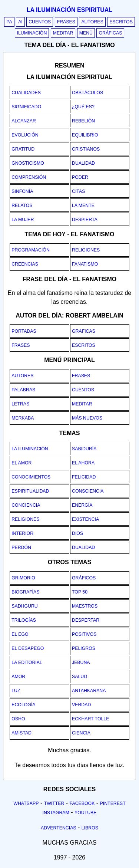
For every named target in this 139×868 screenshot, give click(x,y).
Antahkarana (89, 691)
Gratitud (23, 149)
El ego (20, 634)
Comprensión (29, 177)
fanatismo (85, 264)
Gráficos (84, 578)
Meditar (63, 33)
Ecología (23, 705)
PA (9, 22)
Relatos (22, 206)
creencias (25, 264)
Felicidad (84, 477)
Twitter (54, 803)
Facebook (82, 803)
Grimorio (23, 578)
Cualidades (26, 93)
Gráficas (110, 33)
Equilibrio (85, 135)
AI (20, 22)
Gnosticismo (28, 163)
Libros (90, 828)
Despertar (86, 620)
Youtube (86, 813)
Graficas (84, 331)
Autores (92, 22)
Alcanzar (24, 121)
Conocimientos (31, 477)
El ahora (83, 463)
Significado (26, 107)
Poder (80, 177)
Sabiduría (84, 449)
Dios (77, 533)
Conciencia (26, 505)
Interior (22, 533)
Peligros (84, 648)
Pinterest (113, 803)
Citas (78, 191)
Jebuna (81, 662)
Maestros (85, 606)
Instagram (56, 813)
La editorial (27, 662)
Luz (16, 691)
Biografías (25, 592)
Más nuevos (87, 418)
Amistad (21, 733)
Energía (82, 505)
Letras (20, 404)
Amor (18, 677)
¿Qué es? (83, 107)
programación (31, 250)
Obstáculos (87, 93)
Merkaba (23, 418)
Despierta (85, 220)
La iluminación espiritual (69, 10)
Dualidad (83, 163)
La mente (83, 206)
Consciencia (88, 491)
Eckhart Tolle (90, 719)
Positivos (84, 634)
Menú (86, 33)
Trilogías (24, 620)
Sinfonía (22, 191)
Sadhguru (24, 606)
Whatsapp (26, 803)
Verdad (81, 705)
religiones (86, 250)
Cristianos (86, 149)
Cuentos (40, 22)
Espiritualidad (30, 491)
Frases (66, 22)
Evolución (25, 135)
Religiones (25, 519)
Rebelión (83, 121)
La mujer (23, 220)
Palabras (23, 390)
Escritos (121, 22)
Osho (18, 719)
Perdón (21, 548)
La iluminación (30, 449)
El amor (21, 463)
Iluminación (32, 33)
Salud (80, 677)
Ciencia (81, 733)
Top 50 (80, 592)
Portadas (24, 331)
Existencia (85, 519)
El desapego (28, 648)
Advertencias (59, 828)
